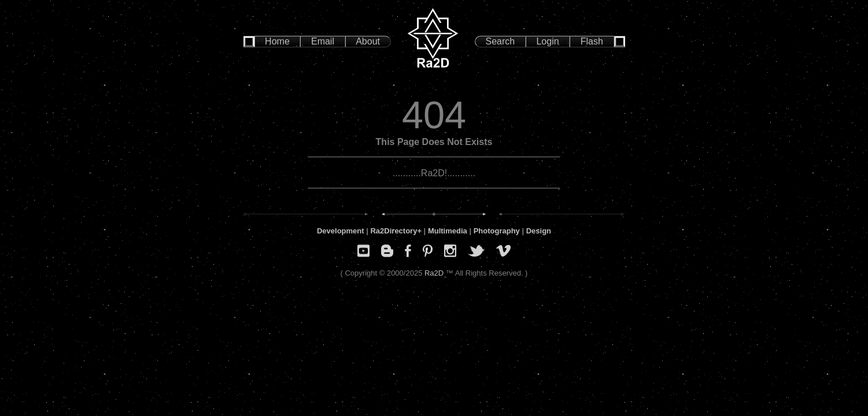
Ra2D (434, 273)
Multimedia (448, 231)
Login (547, 41)
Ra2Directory (394, 231)
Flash (592, 41)
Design (539, 231)
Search (501, 41)
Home (277, 41)
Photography (497, 231)
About (368, 41)
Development (341, 231)
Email (323, 41)
